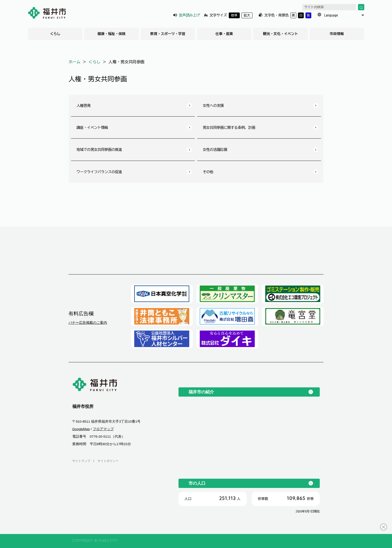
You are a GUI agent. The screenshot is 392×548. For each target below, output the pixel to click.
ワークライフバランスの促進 (99, 172)
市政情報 (337, 34)
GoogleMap (81, 429)
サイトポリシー (108, 461)
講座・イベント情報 (92, 127)
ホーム (74, 62)
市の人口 (197, 483)
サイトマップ (81, 461)
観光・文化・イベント (280, 34)
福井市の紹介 (201, 392)
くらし (55, 34)
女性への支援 (213, 105)
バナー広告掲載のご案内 (88, 323)
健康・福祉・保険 (111, 34)
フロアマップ (103, 429)
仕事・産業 (224, 34)
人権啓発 (83, 105)
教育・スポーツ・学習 (168, 34)
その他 (208, 172)
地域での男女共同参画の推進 (99, 150)
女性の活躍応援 (215, 150)
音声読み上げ (189, 15)
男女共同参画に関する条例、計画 (229, 127)
